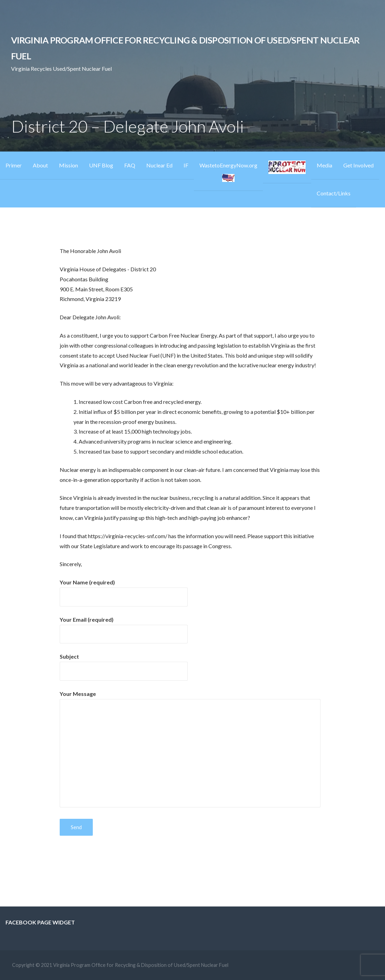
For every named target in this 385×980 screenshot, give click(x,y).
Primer (14, 165)
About (40, 165)
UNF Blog (101, 165)
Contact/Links (334, 193)
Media (324, 165)
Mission (68, 165)
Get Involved (358, 165)
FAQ (130, 165)
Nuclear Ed (159, 165)
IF (186, 165)
